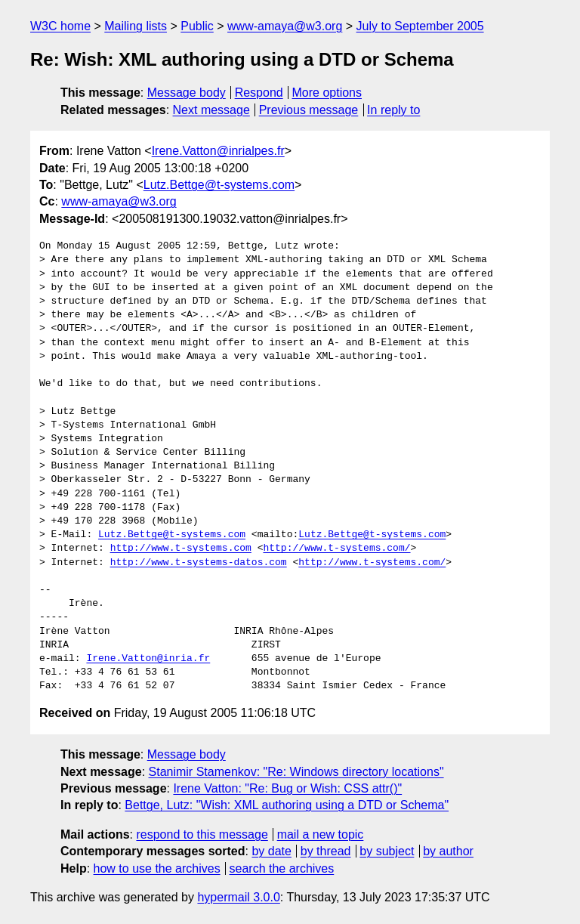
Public (197, 26)
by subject (387, 851)
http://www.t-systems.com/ (336, 549)
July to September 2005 (420, 26)
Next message (211, 110)
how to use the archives (157, 868)
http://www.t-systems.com (181, 549)
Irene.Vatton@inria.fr (148, 659)
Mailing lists (136, 26)
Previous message (309, 110)
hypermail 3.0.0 (238, 897)
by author (448, 851)
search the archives (282, 868)
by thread (326, 851)
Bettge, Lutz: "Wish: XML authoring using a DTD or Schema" (287, 805)
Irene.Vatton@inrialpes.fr (218, 151)
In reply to (393, 110)
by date (271, 851)
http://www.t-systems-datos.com (199, 563)
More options (327, 93)
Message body (187, 93)
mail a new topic (321, 834)
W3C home (60, 26)
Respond (259, 93)
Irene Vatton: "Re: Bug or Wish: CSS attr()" (287, 788)
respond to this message (202, 834)
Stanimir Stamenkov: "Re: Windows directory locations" (296, 772)
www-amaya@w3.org (285, 26)
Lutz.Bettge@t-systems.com (219, 185)
